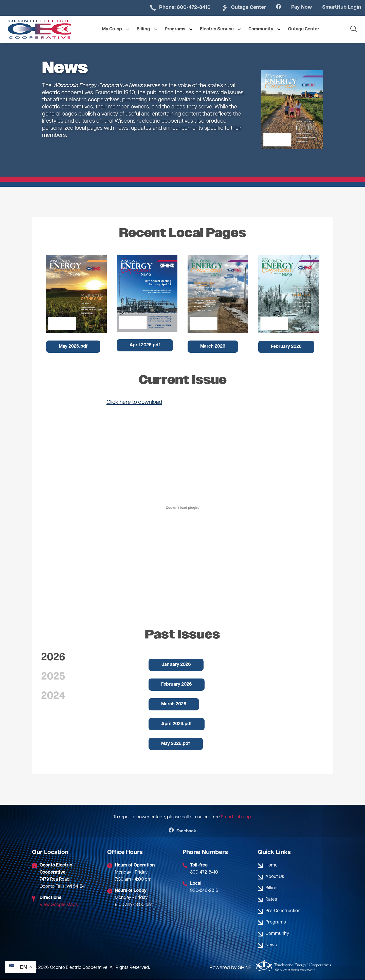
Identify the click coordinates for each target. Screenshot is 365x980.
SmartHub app (236, 817)
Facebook (183, 831)
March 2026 (213, 346)
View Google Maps (59, 905)
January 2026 (176, 665)
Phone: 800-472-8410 (170, 8)
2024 (53, 696)
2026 (53, 658)
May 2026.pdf (73, 346)
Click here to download (134, 402)
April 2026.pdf (145, 345)
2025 (53, 677)
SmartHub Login (340, 7)
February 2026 (286, 347)
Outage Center (237, 8)
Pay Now (298, 7)
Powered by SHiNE (231, 968)
